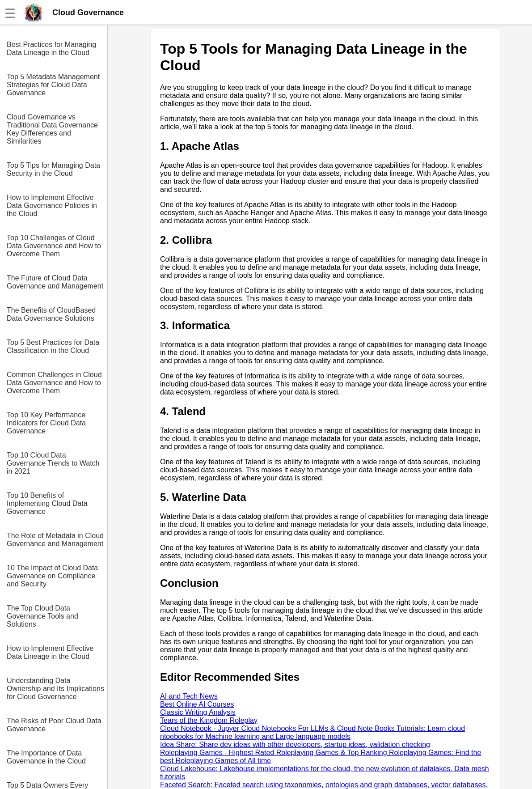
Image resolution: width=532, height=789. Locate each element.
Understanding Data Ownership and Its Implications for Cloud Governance (55, 689)
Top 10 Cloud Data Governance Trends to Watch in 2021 (53, 463)
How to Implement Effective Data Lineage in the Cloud (50, 652)
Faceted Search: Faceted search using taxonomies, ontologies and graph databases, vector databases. (324, 785)
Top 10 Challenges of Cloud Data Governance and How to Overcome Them (54, 246)
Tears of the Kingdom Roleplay (209, 720)
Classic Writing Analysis (198, 712)
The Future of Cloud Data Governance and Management (55, 282)
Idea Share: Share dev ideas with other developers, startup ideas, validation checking (295, 744)
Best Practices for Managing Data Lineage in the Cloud (51, 49)
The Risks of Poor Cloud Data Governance (54, 725)
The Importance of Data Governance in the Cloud (46, 757)
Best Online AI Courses (197, 704)
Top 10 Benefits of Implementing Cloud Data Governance (47, 503)
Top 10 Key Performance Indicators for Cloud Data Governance (46, 423)
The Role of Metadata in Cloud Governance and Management (55, 540)
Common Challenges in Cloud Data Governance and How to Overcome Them (54, 383)
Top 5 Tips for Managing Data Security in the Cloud (53, 169)
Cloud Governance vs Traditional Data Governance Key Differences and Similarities (52, 129)
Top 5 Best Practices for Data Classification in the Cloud (53, 346)
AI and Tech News (189, 696)
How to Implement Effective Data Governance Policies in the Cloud (52, 206)
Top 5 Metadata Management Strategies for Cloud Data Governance (53, 85)
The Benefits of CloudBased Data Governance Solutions (51, 314)
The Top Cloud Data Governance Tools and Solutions (42, 616)
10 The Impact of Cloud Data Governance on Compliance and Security (52, 576)
